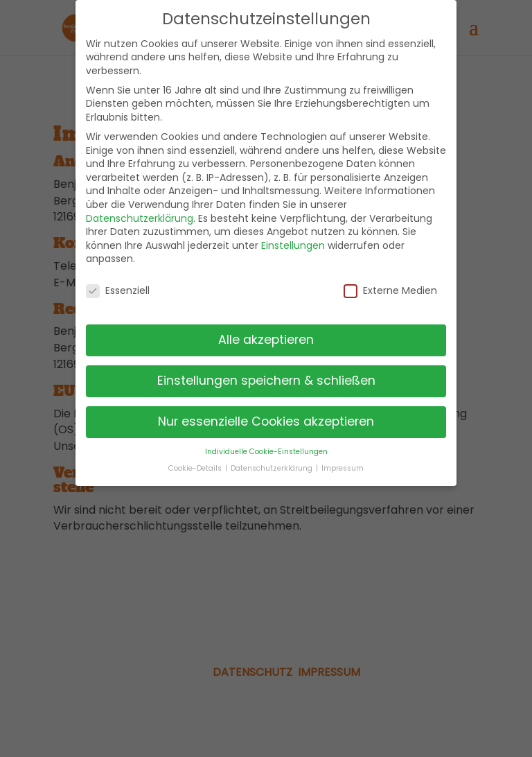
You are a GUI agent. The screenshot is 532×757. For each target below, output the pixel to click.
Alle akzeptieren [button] (266, 340)
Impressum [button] (343, 468)
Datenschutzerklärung (140, 218)
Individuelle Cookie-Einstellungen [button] (266, 452)
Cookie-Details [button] (196, 468)
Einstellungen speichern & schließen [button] (266, 381)
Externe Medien (390, 291)
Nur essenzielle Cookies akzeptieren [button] (266, 421)
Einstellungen (293, 245)
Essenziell (118, 291)
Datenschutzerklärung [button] (273, 468)
